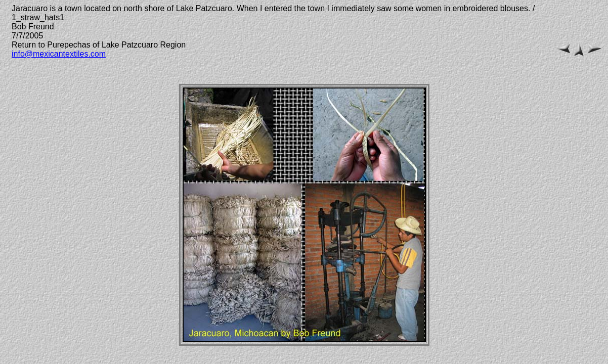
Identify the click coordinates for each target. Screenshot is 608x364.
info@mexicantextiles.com (59, 54)
